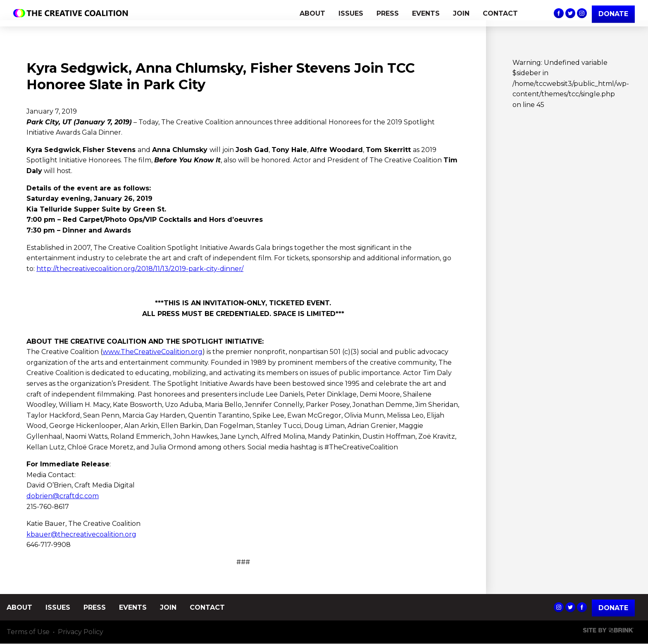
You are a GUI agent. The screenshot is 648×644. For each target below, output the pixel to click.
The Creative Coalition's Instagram (582, 13)
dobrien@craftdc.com (63, 496)
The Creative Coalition (73, 13)
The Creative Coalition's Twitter (570, 13)
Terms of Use (28, 632)
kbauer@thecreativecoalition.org (81, 534)
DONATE (613, 14)
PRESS (388, 13)
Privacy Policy (81, 632)
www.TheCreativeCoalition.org (152, 352)
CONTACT (500, 13)
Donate (613, 608)
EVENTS (426, 13)
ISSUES (351, 13)
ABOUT (312, 13)
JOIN (461, 13)
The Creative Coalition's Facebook (559, 13)
